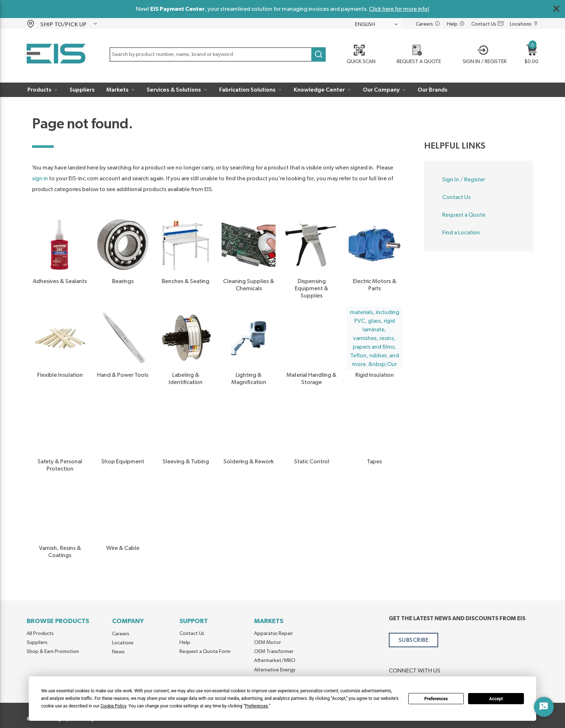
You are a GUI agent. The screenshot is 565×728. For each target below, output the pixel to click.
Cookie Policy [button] (113, 706)
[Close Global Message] (556, 9)
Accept (496, 699)
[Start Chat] (544, 707)
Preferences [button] (257, 706)
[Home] (56, 55)
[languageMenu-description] (377, 24)
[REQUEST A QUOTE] (417, 55)
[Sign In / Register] (482, 55)
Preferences (436, 699)
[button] (69, 24)
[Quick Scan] (359, 55)
